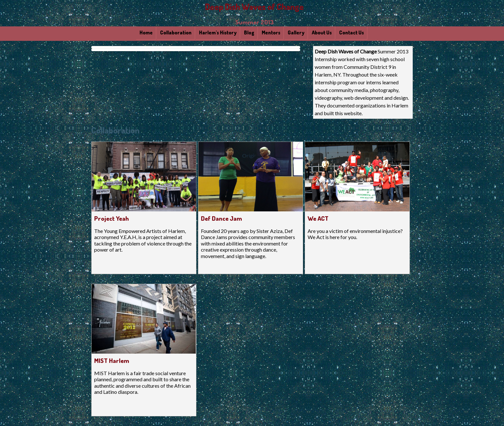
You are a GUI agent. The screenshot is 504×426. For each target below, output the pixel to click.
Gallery (296, 32)
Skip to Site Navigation (495, 9)
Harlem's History (218, 32)
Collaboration (176, 32)
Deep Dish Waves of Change (254, 7)
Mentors (271, 32)
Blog (249, 32)
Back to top (492, 21)
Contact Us (351, 32)
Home (146, 32)
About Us (322, 32)
